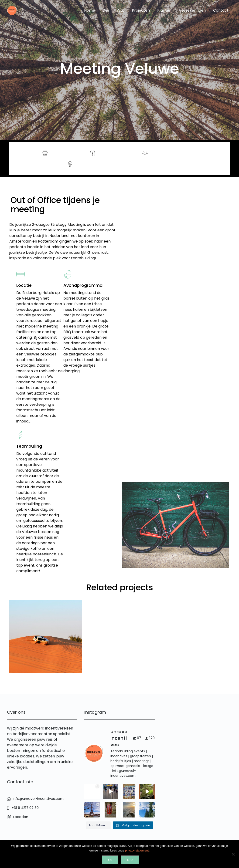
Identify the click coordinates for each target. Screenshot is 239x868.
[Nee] (233, 854)
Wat (121, 10)
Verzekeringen (192, 10)
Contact (221, 10)
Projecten (141, 10)
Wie (106, 10)
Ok (110, 860)
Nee (130, 860)
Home (90, 10)
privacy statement (137, 850)
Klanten (164, 10)
